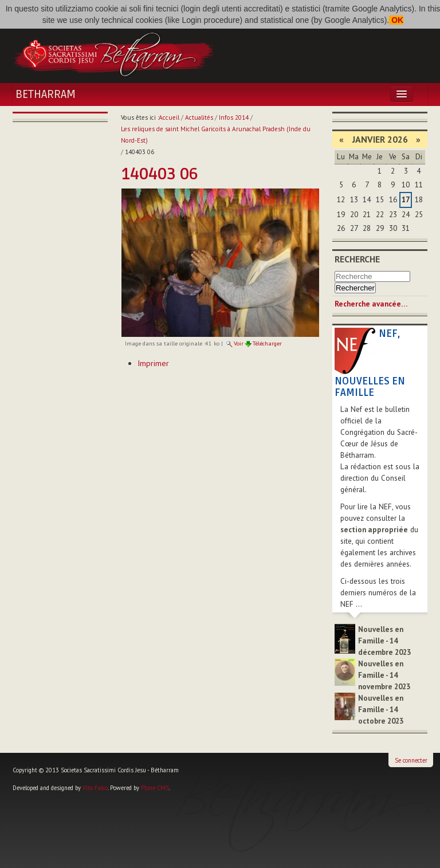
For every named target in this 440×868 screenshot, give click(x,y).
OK (396, 20)
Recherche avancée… (371, 304)
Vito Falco (95, 788)
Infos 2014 (234, 117)
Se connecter (411, 760)
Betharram (46, 95)
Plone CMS (155, 788)
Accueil (169, 117)
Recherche (357, 259)
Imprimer (153, 363)
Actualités (199, 117)
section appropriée (374, 530)
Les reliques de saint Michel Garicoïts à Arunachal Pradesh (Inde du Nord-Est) (216, 135)
